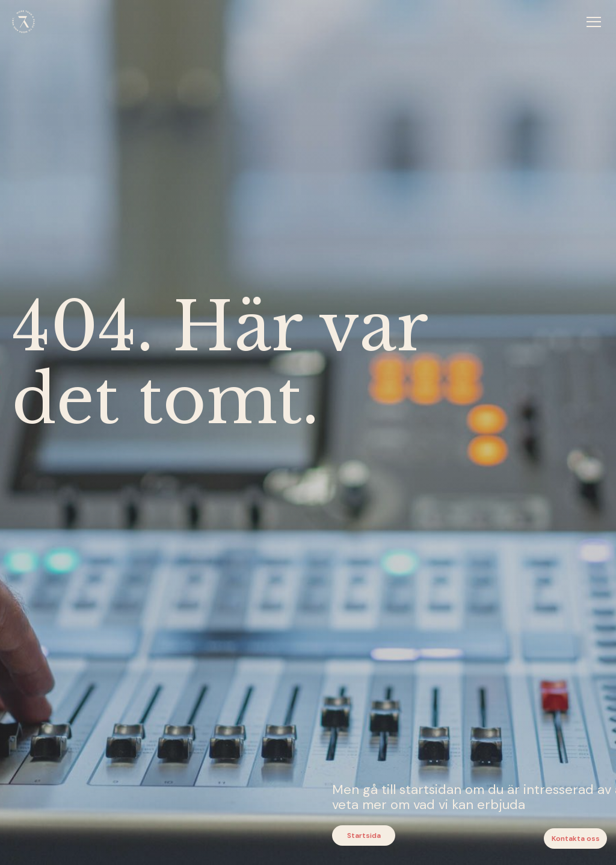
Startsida (364, 836)
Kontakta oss (576, 839)
